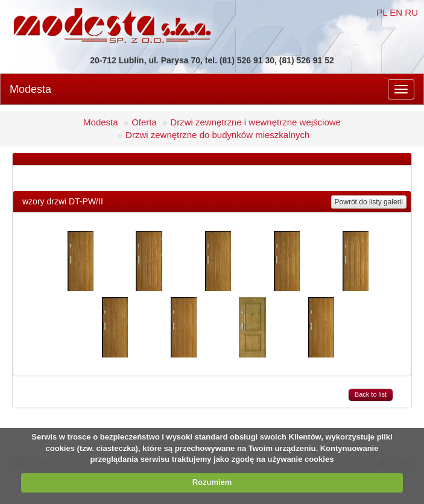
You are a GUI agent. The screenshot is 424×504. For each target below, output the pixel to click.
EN (396, 12)
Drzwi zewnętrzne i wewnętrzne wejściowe (255, 122)
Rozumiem (212, 482)
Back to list (371, 394)
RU (411, 12)
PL (382, 12)
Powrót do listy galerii (369, 202)
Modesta (30, 89)
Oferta (144, 122)
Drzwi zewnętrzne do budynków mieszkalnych (217, 135)
